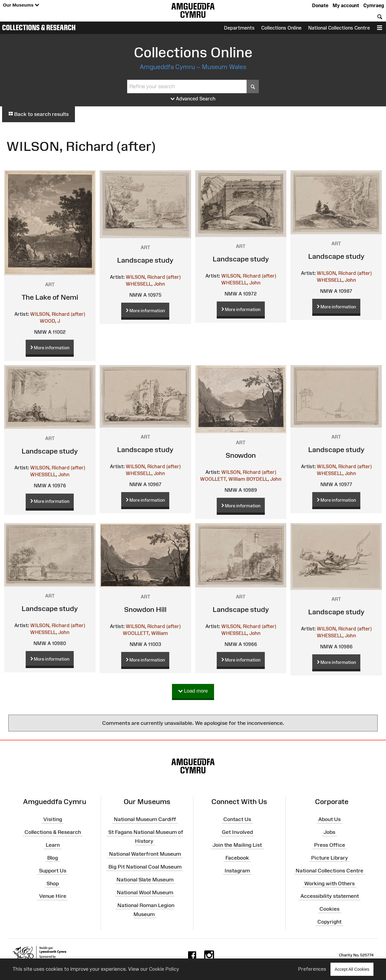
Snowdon (241, 455)
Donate (320, 5)
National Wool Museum (145, 892)
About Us (329, 819)
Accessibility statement (330, 896)
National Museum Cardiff (145, 819)
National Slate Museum (145, 880)
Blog (53, 858)
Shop (53, 883)
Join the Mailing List (237, 845)
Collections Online (281, 28)
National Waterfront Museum (145, 854)
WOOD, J (50, 321)
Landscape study (145, 260)
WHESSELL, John (145, 284)
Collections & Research (39, 27)
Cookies (329, 909)
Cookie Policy (164, 969)
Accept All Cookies (352, 969)
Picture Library (330, 858)
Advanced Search (193, 99)
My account (346, 5)
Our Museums (21, 5)
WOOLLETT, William (223, 479)
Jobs (329, 832)
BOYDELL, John (264, 479)
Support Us (53, 871)
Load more (193, 691)
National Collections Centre (339, 28)
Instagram (237, 871)
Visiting (53, 819)
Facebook (237, 858)
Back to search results (39, 114)
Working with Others (329, 883)
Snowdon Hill (145, 609)
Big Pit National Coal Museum (145, 867)
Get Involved (237, 832)
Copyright (329, 922)
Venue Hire (53, 896)
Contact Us (237, 819)
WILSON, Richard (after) (58, 314)
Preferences (312, 969)
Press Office (330, 845)
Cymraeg (374, 5)
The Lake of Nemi (50, 297)
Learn (53, 845)
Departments (239, 28)
